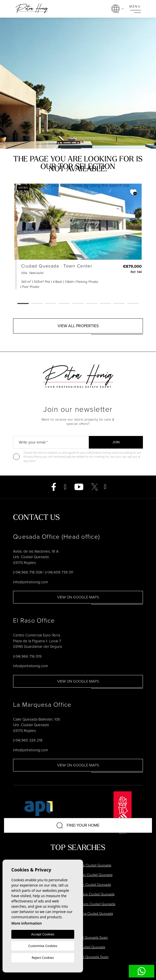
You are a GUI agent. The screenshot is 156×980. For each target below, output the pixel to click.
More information (27, 923)
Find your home (78, 825)
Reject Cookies (43, 958)
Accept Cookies (43, 934)
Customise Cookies (43, 946)
